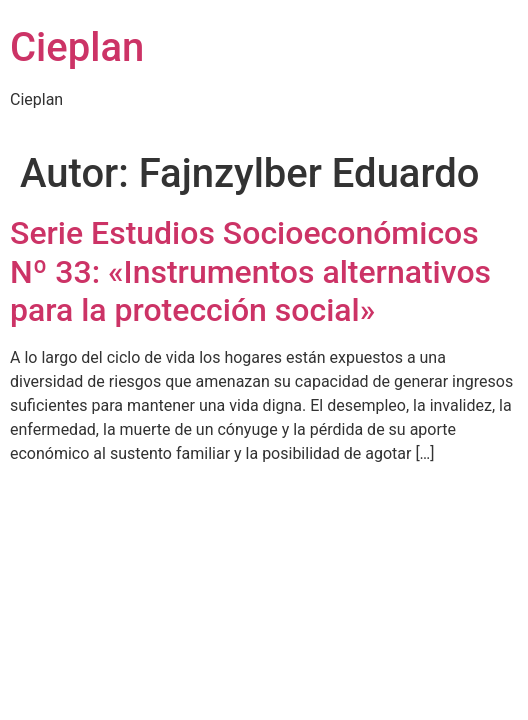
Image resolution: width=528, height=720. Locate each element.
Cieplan (77, 47)
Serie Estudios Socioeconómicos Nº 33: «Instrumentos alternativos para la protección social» (250, 271)
